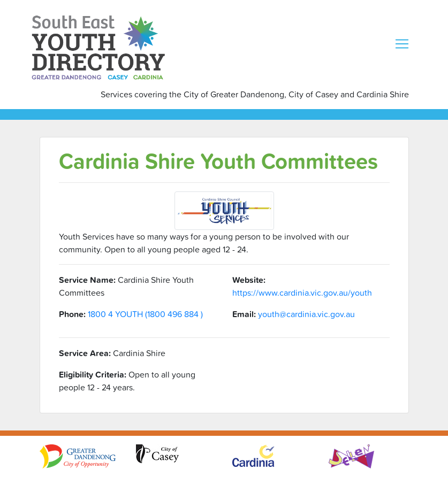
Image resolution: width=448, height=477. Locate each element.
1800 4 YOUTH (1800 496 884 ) (145, 314)
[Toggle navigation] (402, 44)
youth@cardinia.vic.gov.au (306, 314)
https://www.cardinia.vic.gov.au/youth (302, 293)
